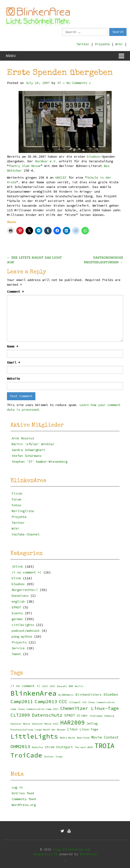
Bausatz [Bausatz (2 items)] (62, 686)
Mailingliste (23, 511)
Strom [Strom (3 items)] (50, 747)
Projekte (102, 44)
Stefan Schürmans (27, 456)
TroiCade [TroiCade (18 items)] (26, 755)
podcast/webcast (26, 631)
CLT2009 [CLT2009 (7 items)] (20, 715)
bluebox (93, 156)
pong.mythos (22, 636)
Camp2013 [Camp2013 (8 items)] (46, 701)
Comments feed (24, 799)
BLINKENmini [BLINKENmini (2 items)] (66, 695)
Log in (17, 787)
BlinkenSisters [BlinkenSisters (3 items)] (89, 695)
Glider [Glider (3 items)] (82, 716)
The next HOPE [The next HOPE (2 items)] (84, 747)
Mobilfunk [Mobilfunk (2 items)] (83, 738)
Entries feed (23, 793)
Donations (20, 596)
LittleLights (23, 625)
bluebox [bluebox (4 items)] (111, 694)
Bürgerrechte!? (25, 590)
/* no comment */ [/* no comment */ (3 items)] (25, 686)
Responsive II (46, 854)
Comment (15, 292)
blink (16, 578)
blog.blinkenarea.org (72, 849)
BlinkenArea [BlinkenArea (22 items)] (33, 693)
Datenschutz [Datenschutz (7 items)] (47, 715)
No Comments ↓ (79, 83)
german (17, 619)
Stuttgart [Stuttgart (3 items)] (64, 747)
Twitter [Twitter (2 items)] (49, 757)
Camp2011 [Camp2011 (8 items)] (22, 701)
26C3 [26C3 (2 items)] (45, 686)
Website (13, 378)
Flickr (17, 493)
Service (18, 648)
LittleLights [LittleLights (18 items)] (34, 736)
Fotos (16, 505)
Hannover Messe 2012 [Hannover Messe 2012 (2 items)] (45, 724)
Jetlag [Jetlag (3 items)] (92, 724)
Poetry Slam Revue (25, 166)
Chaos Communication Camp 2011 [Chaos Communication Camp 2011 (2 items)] (38, 709)
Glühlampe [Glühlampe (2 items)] (96, 716)
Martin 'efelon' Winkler (33, 444)
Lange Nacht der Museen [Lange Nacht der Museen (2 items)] (50, 730)
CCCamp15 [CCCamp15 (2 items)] (75, 702)
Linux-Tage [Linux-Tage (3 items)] (89, 729)
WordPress (88, 854)
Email (13, 362)
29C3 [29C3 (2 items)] (52, 686)
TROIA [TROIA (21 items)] (105, 746)
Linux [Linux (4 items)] (72, 729)
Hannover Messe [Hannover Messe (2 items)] (20, 724)
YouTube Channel (26, 534)
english (18, 601)
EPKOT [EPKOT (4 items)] (70, 715)
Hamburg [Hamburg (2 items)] (109, 716)
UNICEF (61, 177)
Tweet (16, 654)
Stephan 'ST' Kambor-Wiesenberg (40, 462)
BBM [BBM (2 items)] (71, 686)
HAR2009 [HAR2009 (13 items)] (72, 723)
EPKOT (16, 607)
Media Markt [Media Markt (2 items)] (67, 738)
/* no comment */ (27, 572)
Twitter (83, 44)
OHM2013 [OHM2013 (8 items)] (20, 746)
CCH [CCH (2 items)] (84, 702)
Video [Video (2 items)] (59, 757)
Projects (19, 642)
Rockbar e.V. (46, 161)
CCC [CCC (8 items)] (63, 701)
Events (17, 613)
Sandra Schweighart (28, 450)
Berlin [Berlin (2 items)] (79, 686)
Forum (16, 499)
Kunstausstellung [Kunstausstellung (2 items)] (22, 730)
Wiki (119, 44)
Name (13, 346)
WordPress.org (24, 805)
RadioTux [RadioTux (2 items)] (37, 747)
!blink (17, 566)
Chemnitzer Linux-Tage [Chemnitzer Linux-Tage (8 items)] (90, 708)
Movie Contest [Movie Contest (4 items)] (105, 737)
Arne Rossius (23, 438)
